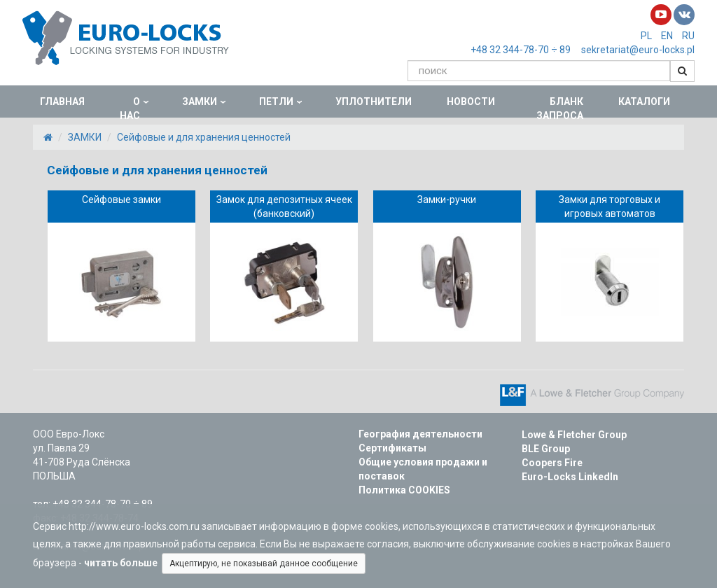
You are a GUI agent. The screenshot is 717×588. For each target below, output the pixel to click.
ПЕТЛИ (276, 101)
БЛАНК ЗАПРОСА (560, 108)
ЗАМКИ (200, 101)
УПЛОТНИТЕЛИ (374, 101)
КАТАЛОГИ (644, 101)
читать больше (123, 563)
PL (646, 36)
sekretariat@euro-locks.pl (638, 50)
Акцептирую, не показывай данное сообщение (264, 563)
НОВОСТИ (471, 101)
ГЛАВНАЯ (62, 101)
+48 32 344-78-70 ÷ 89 (521, 50)
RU (688, 36)
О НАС (130, 108)
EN (667, 36)
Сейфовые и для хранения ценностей (204, 137)
